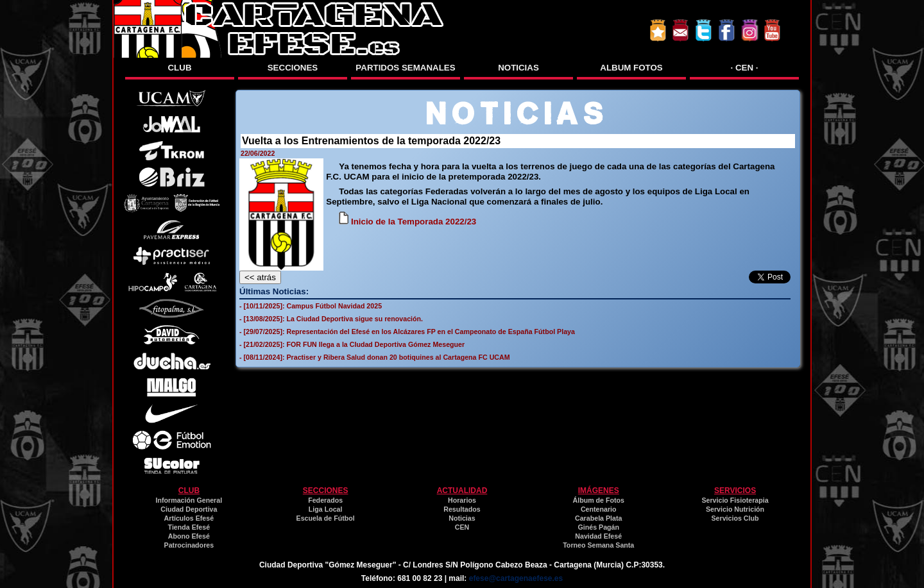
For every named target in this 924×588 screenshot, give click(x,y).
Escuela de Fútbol (326, 518)
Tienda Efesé (189, 527)
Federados (325, 500)
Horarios (462, 500)
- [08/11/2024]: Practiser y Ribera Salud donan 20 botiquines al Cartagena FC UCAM (375, 357)
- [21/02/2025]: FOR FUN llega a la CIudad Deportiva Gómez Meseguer (352, 344)
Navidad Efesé (598, 536)
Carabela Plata (598, 518)
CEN (462, 527)
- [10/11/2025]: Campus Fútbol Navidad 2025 (311, 306)
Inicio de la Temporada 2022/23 (407, 222)
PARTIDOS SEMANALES (405, 68)
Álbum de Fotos (598, 500)
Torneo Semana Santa (598, 545)
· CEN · (745, 68)
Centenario (599, 509)
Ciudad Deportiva (189, 509)
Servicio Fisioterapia (735, 500)
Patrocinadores (189, 545)
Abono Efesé (189, 536)
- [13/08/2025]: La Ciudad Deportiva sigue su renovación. (331, 319)
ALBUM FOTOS (631, 68)
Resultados (462, 509)
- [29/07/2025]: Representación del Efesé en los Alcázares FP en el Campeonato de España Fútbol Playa (407, 332)
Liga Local (326, 509)
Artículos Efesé (189, 518)
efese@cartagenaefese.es (516, 578)
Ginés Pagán (598, 527)
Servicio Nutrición (735, 509)
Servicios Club (735, 518)
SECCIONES (293, 68)
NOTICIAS (518, 68)
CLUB (179, 68)
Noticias (462, 518)
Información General (189, 500)
